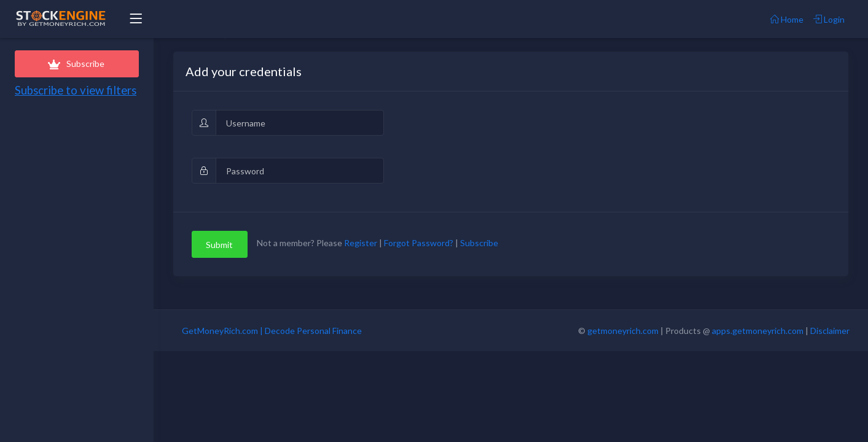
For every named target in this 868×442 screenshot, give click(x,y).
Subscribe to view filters (76, 90)
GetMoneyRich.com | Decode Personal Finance (272, 331)
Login (829, 19)
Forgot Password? (419, 243)
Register (361, 243)
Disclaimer (830, 331)
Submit (219, 245)
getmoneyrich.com (623, 331)
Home (787, 19)
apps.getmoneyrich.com (758, 331)
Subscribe (77, 64)
